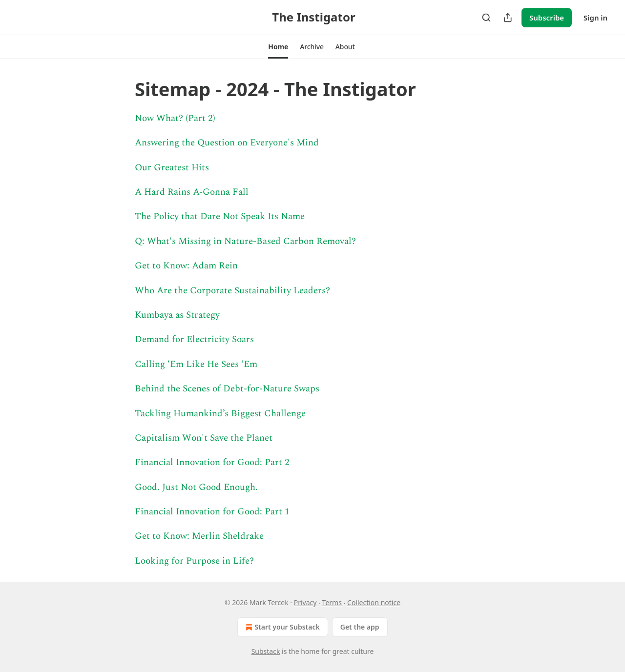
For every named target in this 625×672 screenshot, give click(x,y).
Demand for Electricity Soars (194, 339)
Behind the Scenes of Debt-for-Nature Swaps (227, 389)
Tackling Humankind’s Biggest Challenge (220, 414)
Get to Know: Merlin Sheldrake (199, 536)
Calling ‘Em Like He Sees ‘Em (196, 364)
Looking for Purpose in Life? (194, 561)
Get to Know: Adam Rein (186, 266)
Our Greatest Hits (172, 168)
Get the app (360, 627)
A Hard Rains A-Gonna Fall (192, 192)
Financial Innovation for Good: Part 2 (212, 462)
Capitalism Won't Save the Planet (204, 438)
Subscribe (547, 18)
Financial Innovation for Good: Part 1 (212, 512)
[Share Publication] (508, 18)
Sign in (595, 18)
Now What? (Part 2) (175, 118)
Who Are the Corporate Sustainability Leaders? (232, 291)
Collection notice (374, 602)
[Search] (486, 18)
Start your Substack (281, 627)
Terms (332, 602)
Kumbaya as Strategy (177, 315)
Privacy (305, 602)
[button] (278, 47)
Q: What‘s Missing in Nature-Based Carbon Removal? (245, 241)
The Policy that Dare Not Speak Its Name (220, 216)
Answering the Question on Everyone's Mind (227, 143)
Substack (266, 651)
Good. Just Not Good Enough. (196, 487)
